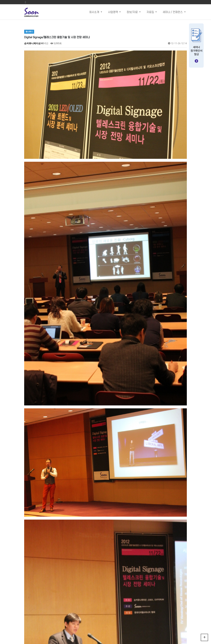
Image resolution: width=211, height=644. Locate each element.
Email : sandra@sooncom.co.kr (140, 611)
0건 (45, 43)
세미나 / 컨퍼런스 (173, 12)
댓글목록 (30, 549)
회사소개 (95, 12)
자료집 (151, 12)
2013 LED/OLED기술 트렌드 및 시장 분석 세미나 (63, 528)
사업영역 (113, 12)
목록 (182, 518)
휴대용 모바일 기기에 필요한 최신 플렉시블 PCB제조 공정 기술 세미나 (75, 535)
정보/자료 (133, 12)
